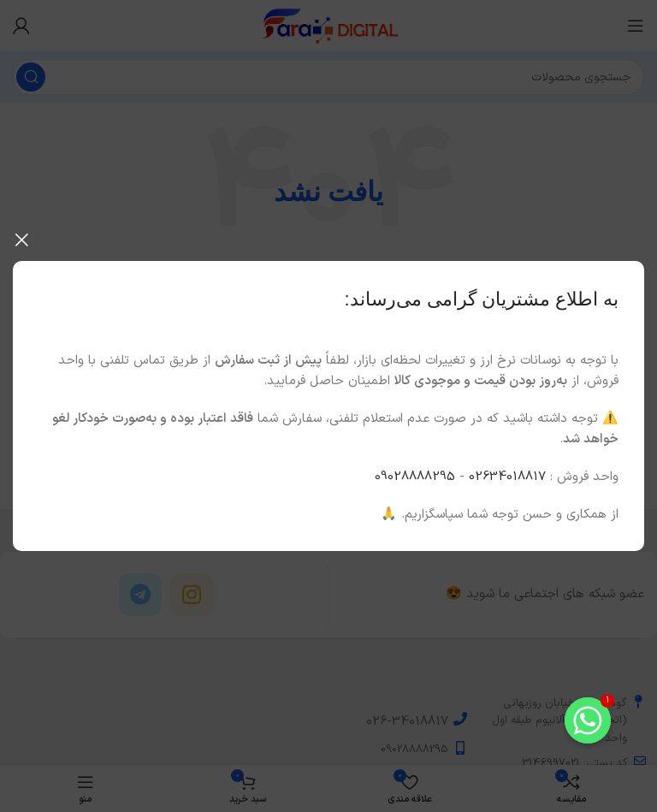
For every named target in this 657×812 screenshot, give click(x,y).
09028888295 (415, 477)
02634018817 (507, 477)
